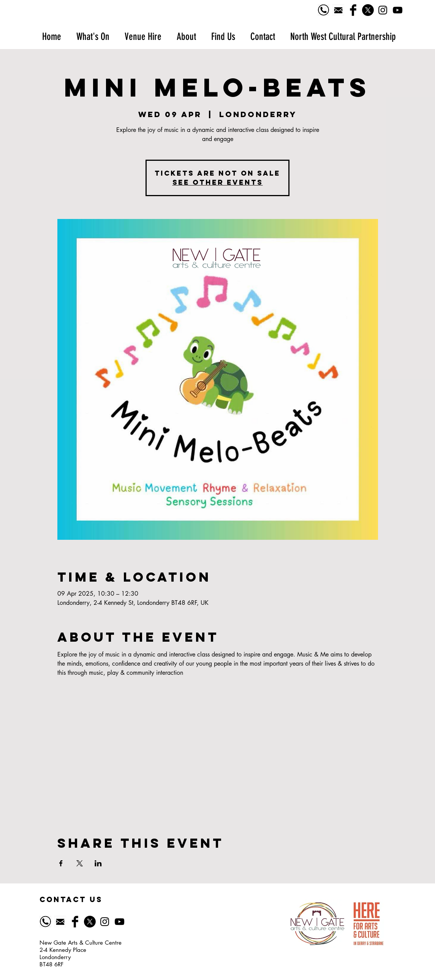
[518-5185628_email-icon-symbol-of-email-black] (338, 10)
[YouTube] (398, 10)
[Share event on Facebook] (61, 863)
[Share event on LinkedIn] (98, 863)
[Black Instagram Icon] (383, 10)
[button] (93, 37)
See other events (218, 182)
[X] (368, 10)
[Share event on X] (80, 863)
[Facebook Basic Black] (353, 10)
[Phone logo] (323, 10)
